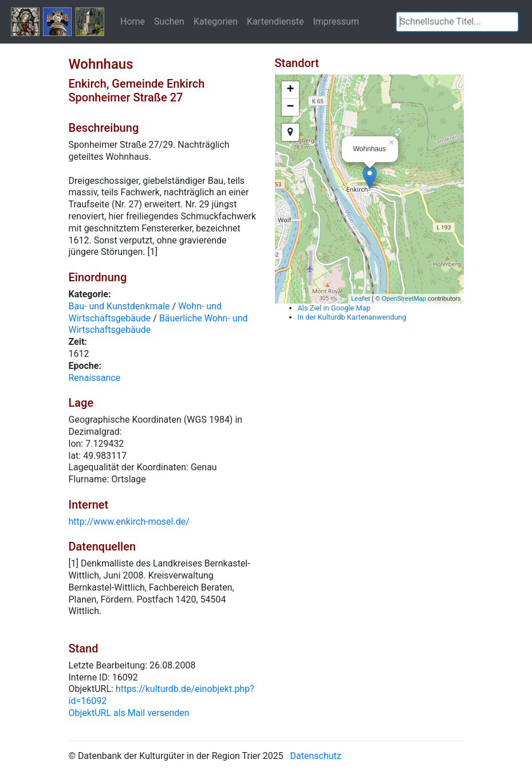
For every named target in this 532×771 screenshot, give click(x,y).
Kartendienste (275, 21)
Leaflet (360, 298)
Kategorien (216, 21)
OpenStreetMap (404, 298)
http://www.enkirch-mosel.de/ (129, 522)
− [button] (290, 107)
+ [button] (290, 90)
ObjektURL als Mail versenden (129, 713)
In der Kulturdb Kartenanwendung (352, 317)
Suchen (169, 21)
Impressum (336, 21)
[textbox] (457, 22)
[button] (510, 22)
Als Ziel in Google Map (334, 308)
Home (133, 21)
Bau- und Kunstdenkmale (119, 306)
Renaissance (95, 378)
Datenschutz (316, 756)
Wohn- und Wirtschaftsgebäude (145, 312)
